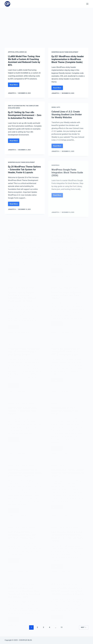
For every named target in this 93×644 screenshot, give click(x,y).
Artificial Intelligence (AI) (17, 52)
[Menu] (87, 4)
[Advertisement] (46, 24)
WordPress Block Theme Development (65, 52)
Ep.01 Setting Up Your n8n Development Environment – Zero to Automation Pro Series (25, 116)
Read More (15, 85)
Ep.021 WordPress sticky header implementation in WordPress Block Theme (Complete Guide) (68, 60)
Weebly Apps (56, 113)
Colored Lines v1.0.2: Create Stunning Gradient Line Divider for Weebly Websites (67, 121)
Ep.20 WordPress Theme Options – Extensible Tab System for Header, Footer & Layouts (24, 172)
